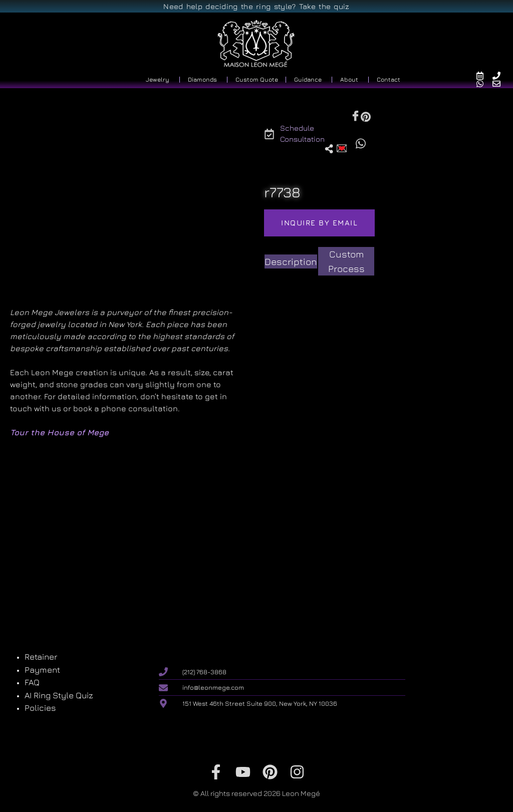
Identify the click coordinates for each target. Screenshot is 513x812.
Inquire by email (319, 223)
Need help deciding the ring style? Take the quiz (256, 6)
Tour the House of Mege (59, 432)
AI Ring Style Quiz (59, 695)
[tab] (291, 262)
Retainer (41, 657)
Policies (40, 708)
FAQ (32, 682)
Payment (42, 670)
